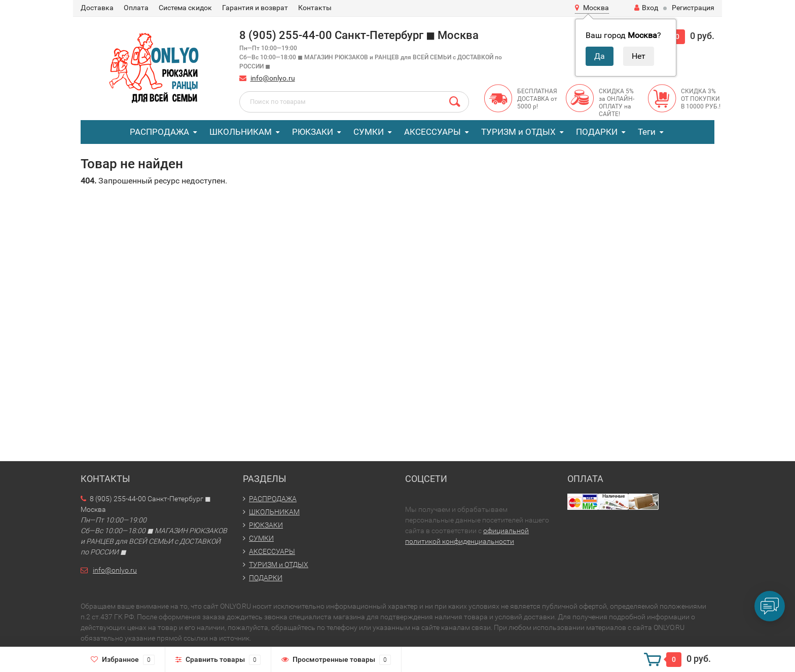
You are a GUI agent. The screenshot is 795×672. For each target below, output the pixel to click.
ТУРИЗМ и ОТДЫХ (518, 132)
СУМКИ (369, 132)
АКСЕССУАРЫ (432, 132)
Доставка (97, 8)
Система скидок (185, 8)
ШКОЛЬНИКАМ (241, 132)
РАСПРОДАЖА (159, 132)
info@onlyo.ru (273, 78)
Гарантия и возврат (255, 8)
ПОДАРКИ (597, 132)
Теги (647, 132)
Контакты (315, 8)
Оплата (136, 8)
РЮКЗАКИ (313, 132)
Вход (646, 8)
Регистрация (693, 8)
